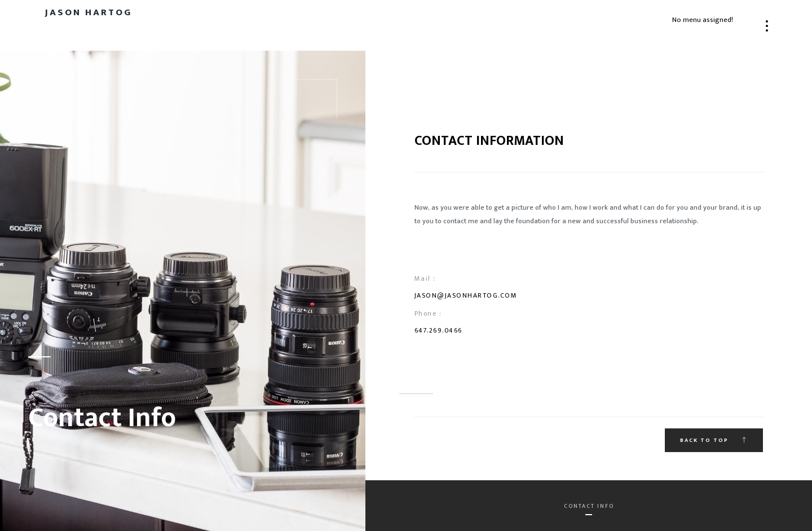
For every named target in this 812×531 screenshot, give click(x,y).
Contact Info (589, 506)
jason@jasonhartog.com (466, 295)
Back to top (714, 440)
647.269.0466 (438, 330)
